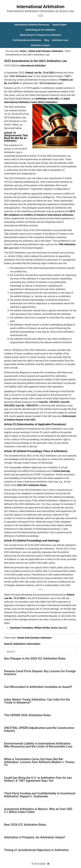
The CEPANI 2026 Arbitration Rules (27, 715)
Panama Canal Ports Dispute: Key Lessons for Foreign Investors (40, 673)
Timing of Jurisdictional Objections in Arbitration (36, 850)
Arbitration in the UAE (47, 99)
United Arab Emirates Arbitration (34, 638)
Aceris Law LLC (59, 628)
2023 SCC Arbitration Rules (32, 485)
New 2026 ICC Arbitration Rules (25, 825)
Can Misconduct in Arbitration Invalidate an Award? (38, 687)
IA (48, 864)
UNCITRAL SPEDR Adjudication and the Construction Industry (39, 729)
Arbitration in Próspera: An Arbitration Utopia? (35, 837)
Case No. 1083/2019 (27, 406)
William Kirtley (42, 628)
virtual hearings (62, 471)
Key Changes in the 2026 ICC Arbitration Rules (35, 658)
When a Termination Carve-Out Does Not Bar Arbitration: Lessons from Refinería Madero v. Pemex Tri (39, 762)
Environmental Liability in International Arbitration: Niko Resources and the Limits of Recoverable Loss (38, 745)
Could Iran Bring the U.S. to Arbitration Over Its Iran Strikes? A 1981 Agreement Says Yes (38, 779)
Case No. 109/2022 (49, 402)
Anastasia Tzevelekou (22, 628)
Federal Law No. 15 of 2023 (40, 73)
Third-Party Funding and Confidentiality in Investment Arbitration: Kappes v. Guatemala (40, 795)
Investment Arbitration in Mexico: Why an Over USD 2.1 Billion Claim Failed (38, 810)
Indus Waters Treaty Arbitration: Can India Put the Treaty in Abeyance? (37, 701)
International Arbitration (41, 7)
